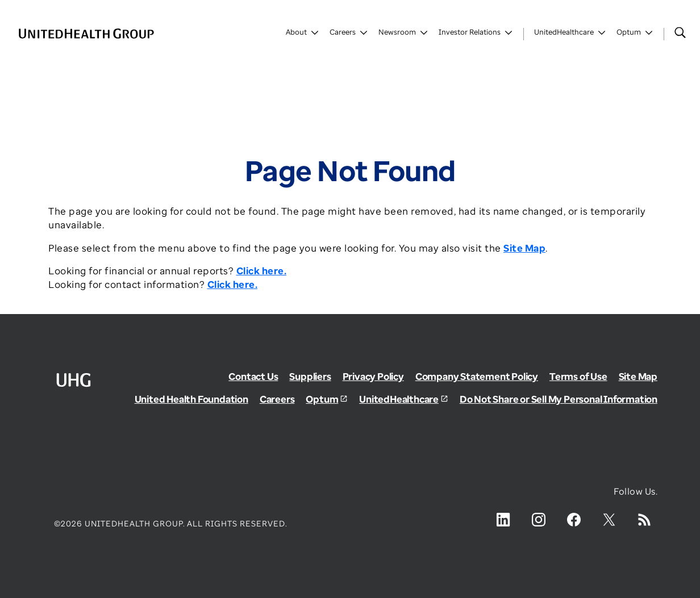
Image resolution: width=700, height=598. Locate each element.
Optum (322, 399)
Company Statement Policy (477, 376)
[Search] (680, 32)
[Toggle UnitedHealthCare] (570, 34)
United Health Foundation (191, 399)
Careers (277, 399)
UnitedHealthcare (399, 399)
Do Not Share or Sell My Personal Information (559, 399)
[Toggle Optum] (635, 34)
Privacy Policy (373, 376)
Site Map (638, 376)
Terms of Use (578, 376)
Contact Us (253, 376)
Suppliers (310, 376)
